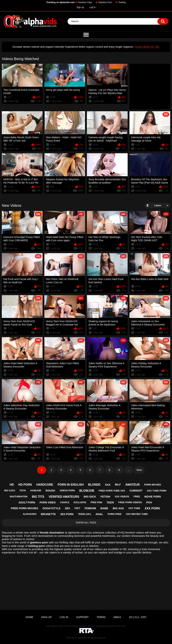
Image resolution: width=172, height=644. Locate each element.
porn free (114, 514)
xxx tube (134, 508)
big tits (38, 497)
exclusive (80, 502)
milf (118, 485)
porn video (48, 502)
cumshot (136, 491)
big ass (118, 508)
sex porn (67, 514)
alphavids (30, 514)
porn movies (153, 485)
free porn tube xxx (112, 491)
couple (65, 502)
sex (67, 508)
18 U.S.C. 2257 (138, 617)
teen (110, 502)
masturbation (19, 497)
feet (77, 508)
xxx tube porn (157, 491)
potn (23, 491)
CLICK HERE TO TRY (147, 47)
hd (12, 485)
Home (29, 617)
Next (139, 470)
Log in (92, 7)
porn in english (71, 485)
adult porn (27, 502)
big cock (10, 491)
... (129, 470)
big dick (90, 497)
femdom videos (135, 532)
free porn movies (24, 508)
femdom (90, 508)
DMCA (117, 617)
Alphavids (82, 638)
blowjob (87, 491)
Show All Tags (86, 523)
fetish (105, 497)
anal (99, 514)
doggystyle (52, 508)
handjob (36, 491)
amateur (132, 485)
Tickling (122, 2)
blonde (94, 485)
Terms (101, 617)
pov (149, 502)
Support (82, 617)
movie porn (153, 497)
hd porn (25, 485)
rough (50, 491)
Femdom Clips (85, 2)
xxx (108, 485)
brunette (48, 514)
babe (104, 508)
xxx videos (122, 497)
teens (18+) (85, 514)
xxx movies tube (137, 514)
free (137, 497)
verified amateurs (64, 497)
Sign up (80, 7)
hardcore (45, 485)
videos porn (67, 491)
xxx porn (152, 508)
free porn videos (130, 502)
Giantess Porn (105, 2)
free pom (96, 502)
